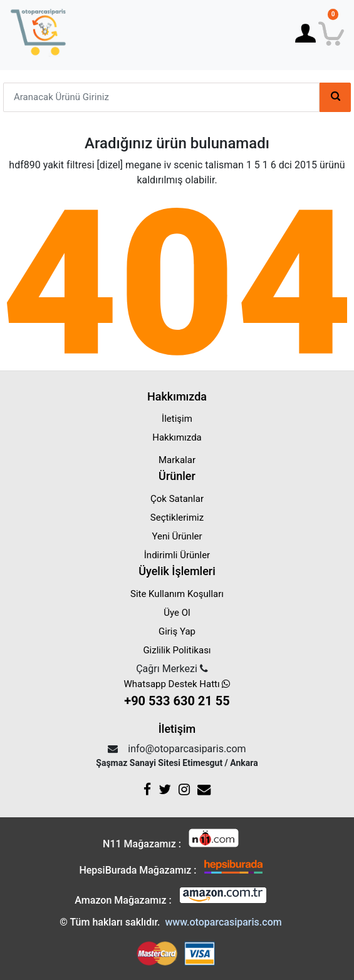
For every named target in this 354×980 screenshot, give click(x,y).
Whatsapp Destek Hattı (177, 694)
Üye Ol (177, 613)
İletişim (177, 419)
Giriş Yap (177, 631)
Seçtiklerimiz (177, 518)
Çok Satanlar (177, 499)
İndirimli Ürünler (177, 555)
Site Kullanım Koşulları (177, 594)
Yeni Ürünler (177, 536)
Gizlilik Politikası (177, 650)
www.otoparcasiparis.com (223, 922)
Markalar (177, 460)
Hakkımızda (177, 437)
